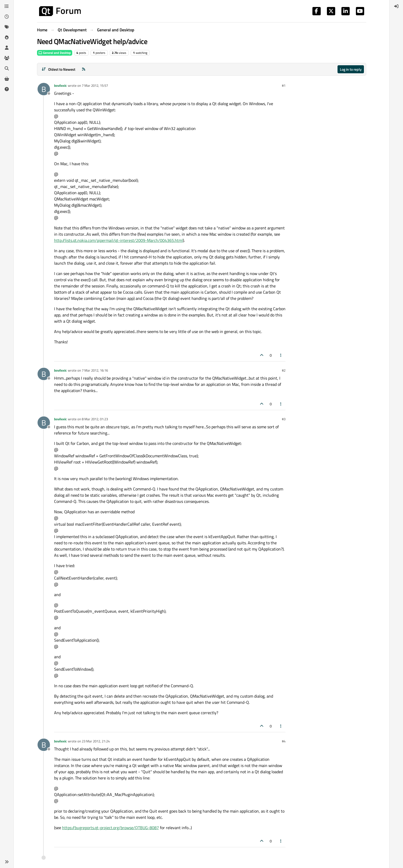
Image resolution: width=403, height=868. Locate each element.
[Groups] (7, 58)
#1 (284, 85)
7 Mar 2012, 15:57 (95, 85)
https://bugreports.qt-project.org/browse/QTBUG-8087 (111, 828)
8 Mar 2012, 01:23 (95, 419)
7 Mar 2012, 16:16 (95, 370)
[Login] (396, 6)
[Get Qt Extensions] (7, 79)
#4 (284, 741)
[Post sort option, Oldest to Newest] (59, 69)
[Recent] (7, 17)
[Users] (7, 48)
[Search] (7, 68)
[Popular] (7, 37)
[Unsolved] (7, 89)
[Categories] (7, 6)
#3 (284, 419)
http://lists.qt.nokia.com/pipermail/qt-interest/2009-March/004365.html (119, 240)
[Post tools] (281, 355)
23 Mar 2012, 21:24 (96, 741)
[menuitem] (396, 6)
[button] (7, 862)
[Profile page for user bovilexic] (44, 89)
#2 (284, 370)
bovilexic (60, 85)
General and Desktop (55, 53)
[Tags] (7, 27)
